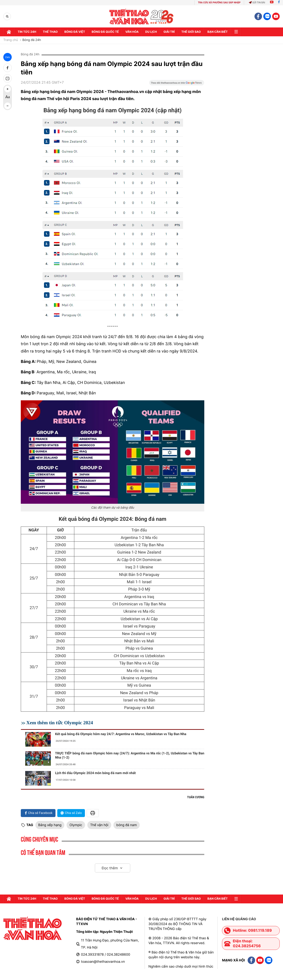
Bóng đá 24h (32, 40)
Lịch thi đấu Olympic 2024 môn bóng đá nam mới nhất (95, 773)
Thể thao (50, 32)
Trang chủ (11, 40)
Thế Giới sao (191, 32)
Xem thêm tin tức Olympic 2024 (60, 723)
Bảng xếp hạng (50, 825)
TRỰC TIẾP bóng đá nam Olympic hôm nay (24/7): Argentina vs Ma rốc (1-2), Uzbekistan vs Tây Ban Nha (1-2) (130, 755)
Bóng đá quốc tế (105, 32)
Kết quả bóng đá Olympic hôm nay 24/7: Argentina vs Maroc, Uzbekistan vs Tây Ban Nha (121, 734)
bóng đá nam (127, 825)
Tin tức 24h (27, 32)
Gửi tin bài (257, 3)
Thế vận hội (99, 825)
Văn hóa (132, 32)
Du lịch (151, 32)
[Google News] (177, 84)
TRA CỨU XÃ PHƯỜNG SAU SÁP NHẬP (219, 3)
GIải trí (169, 32)
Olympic (76, 825)
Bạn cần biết (218, 32)
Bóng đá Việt (75, 32)
